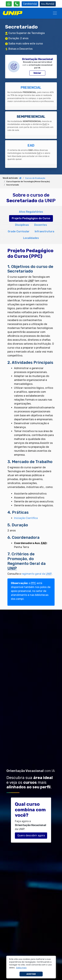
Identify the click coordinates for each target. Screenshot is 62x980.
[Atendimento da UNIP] (17, 4)
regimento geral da (37, 574)
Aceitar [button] (31, 974)
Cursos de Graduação (35, 178)
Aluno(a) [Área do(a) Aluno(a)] (48, 4)
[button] (21, 968)
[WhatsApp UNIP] (9, 4)
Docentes (41, 225)
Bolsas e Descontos (21, 49)
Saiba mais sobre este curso (26, 44)
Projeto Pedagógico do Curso (31, 218)
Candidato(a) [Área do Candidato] (30, 4)
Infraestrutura (44, 231)
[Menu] (55, 13)
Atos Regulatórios (31, 212)
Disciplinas (22, 225)
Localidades (31, 238)
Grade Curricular (19, 231)
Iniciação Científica (26, 518)
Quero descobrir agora (31, 835)
